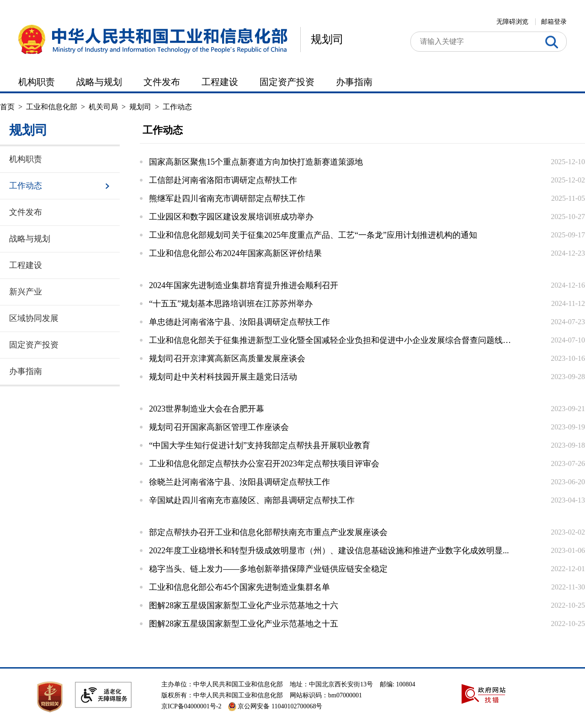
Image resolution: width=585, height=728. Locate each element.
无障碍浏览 (512, 22)
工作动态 (177, 107)
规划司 (327, 39)
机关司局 (103, 107)
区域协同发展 (34, 318)
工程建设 (220, 82)
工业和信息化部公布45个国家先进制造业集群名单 (239, 587)
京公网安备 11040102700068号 (275, 706)
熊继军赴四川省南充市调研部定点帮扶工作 (227, 198)
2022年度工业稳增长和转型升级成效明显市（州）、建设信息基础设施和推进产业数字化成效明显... (329, 551)
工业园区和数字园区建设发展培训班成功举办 (231, 217)
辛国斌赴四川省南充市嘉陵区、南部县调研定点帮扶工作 (252, 500)
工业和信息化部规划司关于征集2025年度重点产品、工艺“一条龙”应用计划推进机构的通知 (313, 235)
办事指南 (354, 82)
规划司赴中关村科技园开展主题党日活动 (223, 377)
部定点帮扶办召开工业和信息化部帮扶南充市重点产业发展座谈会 (268, 532)
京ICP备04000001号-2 (191, 706)
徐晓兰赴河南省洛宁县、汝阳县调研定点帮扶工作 (239, 482)
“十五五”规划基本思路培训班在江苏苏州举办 (231, 304)
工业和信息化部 (52, 107)
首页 (7, 107)
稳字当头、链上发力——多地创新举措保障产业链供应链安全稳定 (268, 569)
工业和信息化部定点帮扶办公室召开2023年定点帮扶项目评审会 (264, 464)
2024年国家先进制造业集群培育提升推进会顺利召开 (244, 285)
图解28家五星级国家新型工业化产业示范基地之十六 (244, 605)
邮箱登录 (554, 22)
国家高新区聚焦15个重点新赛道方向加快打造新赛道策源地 (256, 162)
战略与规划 (99, 82)
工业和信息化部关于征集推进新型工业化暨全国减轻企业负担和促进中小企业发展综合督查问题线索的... (331, 340)
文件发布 (162, 82)
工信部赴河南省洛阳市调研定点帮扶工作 (223, 180)
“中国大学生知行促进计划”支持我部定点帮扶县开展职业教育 (260, 445)
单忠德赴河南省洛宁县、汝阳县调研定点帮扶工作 (239, 322)
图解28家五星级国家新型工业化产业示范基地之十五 (244, 624)
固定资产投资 (287, 82)
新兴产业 (26, 292)
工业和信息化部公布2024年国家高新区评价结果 (235, 253)
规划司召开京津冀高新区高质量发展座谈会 (227, 359)
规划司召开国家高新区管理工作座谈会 (219, 427)
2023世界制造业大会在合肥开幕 (207, 409)
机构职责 (37, 82)
